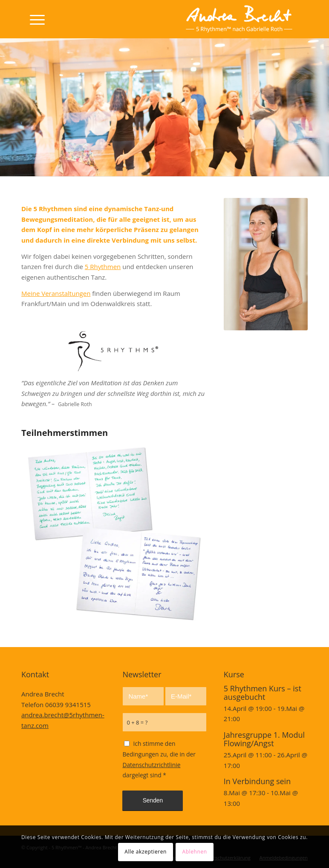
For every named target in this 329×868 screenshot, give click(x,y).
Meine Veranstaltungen (56, 293)
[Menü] (33, 19)
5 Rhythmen (103, 266)
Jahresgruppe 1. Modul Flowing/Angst (264, 739)
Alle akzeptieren (146, 852)
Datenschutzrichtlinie (151, 765)
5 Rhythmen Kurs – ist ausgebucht (263, 693)
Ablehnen (194, 852)
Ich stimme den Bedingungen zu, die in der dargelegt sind (159, 759)
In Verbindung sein (257, 781)
